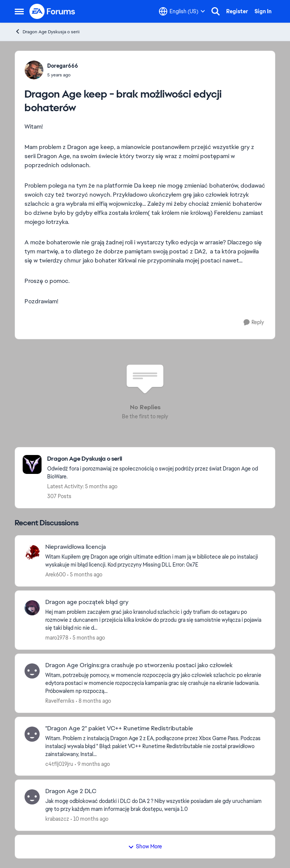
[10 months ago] (89, 819)
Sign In (263, 11)
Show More (145, 846)
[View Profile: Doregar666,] (34, 70)
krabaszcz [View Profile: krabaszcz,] (57, 819)
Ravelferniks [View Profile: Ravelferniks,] (60, 701)
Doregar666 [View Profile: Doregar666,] (63, 66)
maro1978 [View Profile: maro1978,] (57, 638)
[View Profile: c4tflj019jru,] (32, 734)
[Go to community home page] (52, 11)
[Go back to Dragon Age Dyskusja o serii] (157, 459)
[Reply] (254, 322)
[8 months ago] (93, 701)
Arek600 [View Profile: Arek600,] (56, 575)
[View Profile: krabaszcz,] (32, 797)
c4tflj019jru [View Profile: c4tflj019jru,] (59, 764)
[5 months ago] (85, 575)
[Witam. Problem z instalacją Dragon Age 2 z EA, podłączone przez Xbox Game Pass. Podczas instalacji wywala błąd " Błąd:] (155, 746)
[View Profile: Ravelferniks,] (32, 671)
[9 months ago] (92, 764)
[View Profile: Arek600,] (32, 553)
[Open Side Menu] (19, 11)
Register (237, 11)
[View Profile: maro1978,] (32, 608)
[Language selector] (182, 11)
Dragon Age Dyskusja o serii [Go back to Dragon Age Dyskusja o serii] (47, 32)
